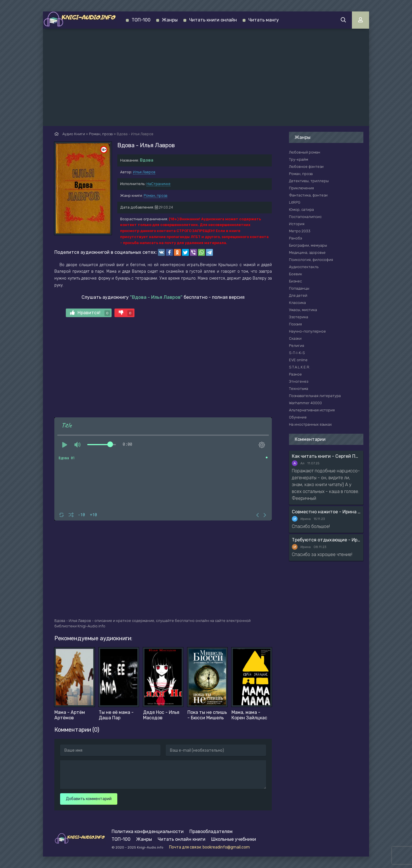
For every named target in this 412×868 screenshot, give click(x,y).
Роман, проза (156, 196)
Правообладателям (211, 831)
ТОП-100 (141, 20)
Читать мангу (264, 20)
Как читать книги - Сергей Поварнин (326, 456)
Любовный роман (305, 152)
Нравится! (90, 313)
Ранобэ (296, 238)
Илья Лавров (144, 172)
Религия (297, 346)
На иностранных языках (310, 424)
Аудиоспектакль (304, 267)
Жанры (170, 20)
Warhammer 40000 (305, 403)
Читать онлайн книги (182, 839)
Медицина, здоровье (307, 253)
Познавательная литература (315, 396)
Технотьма (299, 389)
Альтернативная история (312, 410)
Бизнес (295, 281)
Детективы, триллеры (309, 181)
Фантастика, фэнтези (308, 195)
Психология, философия (311, 260)
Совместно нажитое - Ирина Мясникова (326, 512)
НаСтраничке (159, 184)
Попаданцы (299, 288)
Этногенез (299, 381)
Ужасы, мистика (303, 310)
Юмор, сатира (301, 210)
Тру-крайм (299, 159)
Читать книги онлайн (213, 20)
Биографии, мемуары (308, 245)
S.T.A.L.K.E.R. (300, 367)
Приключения (301, 188)
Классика (297, 303)
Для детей (298, 295)
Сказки (295, 338)
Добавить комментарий (89, 799)
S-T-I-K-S (297, 353)
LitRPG (295, 202)
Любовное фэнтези (306, 167)
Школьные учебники (234, 839)
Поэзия (295, 324)
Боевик (296, 274)
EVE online (298, 360)
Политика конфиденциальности (148, 831)
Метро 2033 (300, 231)
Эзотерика (299, 317)
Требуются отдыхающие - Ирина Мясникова (326, 540)
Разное (295, 374)
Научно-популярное (307, 331)
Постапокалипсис (305, 217)
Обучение (298, 417)
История (297, 224)
